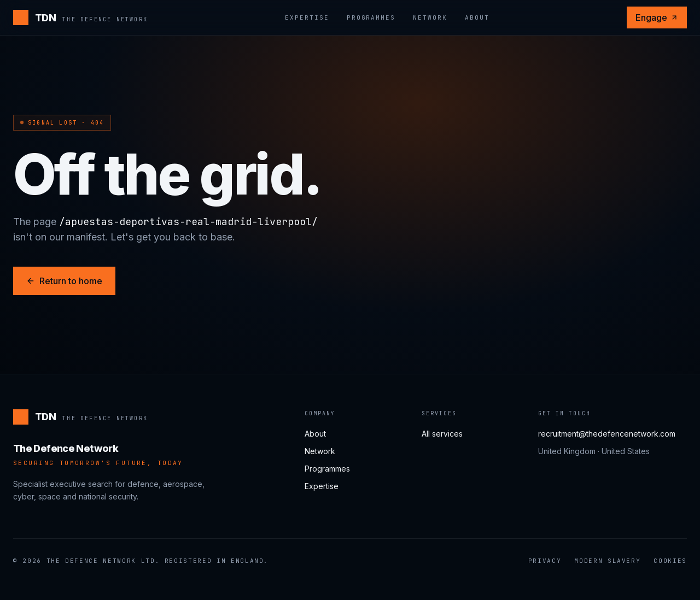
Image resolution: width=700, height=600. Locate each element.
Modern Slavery (607, 561)
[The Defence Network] (80, 17)
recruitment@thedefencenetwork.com (607, 434)
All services (442, 434)
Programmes (371, 17)
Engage (657, 17)
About (477, 17)
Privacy (545, 561)
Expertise (307, 17)
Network (430, 17)
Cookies (670, 561)
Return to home (64, 281)
